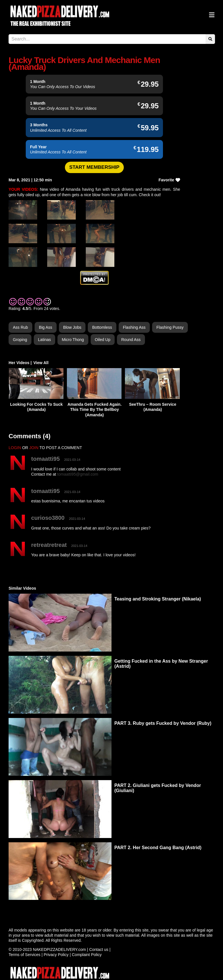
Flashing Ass (134, 327)
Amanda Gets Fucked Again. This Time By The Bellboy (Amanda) (94, 409)
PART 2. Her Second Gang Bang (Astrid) (158, 848)
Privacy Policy (56, 955)
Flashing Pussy (170, 327)
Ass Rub (20, 327)
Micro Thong (73, 340)
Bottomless (102, 327)
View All (41, 363)
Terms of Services (24, 955)
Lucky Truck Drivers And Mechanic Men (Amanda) (84, 63)
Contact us (99, 949)
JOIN (34, 448)
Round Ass (131, 340)
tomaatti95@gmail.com (78, 474)
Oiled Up (103, 340)
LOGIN (15, 448)
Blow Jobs (72, 327)
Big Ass (46, 327)
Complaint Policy (87, 955)
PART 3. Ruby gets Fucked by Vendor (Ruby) (163, 723)
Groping (20, 340)
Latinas (44, 340)
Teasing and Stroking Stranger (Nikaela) (158, 599)
